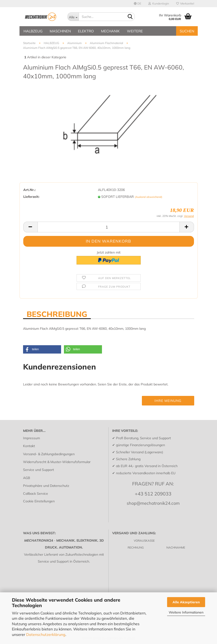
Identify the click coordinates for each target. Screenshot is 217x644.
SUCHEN (187, 31)
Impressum (31, 438)
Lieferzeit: (31, 197)
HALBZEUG (33, 31)
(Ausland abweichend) (149, 197)
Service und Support (39, 470)
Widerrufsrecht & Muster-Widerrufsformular (57, 462)
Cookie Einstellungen (39, 501)
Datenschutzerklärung (46, 634)
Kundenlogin (159, 3)
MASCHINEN (60, 31)
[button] (42, 349)
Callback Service (36, 494)
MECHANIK (110, 31)
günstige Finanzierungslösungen (140, 445)
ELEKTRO (86, 31)
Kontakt (29, 446)
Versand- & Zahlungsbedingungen (49, 454)
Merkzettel (185, 3)
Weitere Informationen (186, 612)
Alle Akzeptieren (186, 602)
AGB (27, 478)
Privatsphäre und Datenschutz (46, 486)
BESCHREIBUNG (57, 314)
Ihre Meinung (168, 401)
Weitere (135, 31)
